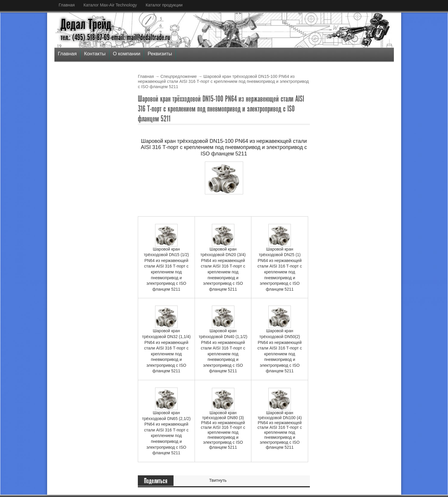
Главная (67, 5)
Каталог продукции (164, 5)
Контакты (95, 54)
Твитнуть (218, 480)
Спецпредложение (178, 76)
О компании (127, 54)
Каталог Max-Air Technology (110, 5)
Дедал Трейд (86, 24)
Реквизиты (160, 54)
